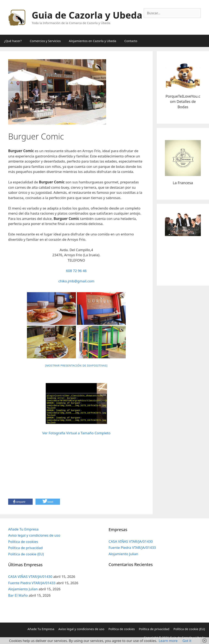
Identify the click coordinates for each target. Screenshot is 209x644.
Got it (187, 641)
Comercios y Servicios (45, 41)
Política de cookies (23, 542)
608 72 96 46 (76, 271)
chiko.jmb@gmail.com (76, 281)
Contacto (131, 41)
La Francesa (183, 183)
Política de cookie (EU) (26, 554)
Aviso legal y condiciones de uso (34, 535)
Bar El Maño (18, 595)
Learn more (168, 641)
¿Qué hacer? (13, 41)
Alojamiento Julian (23, 589)
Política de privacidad (25, 548)
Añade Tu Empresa (23, 529)
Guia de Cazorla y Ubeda (87, 15)
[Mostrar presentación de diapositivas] (76, 365)
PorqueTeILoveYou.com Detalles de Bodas (183, 101)
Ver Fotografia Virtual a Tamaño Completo (76, 433)
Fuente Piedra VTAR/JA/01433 (32, 583)
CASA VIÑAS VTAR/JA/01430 (30, 577)
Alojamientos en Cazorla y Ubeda (92, 41)
